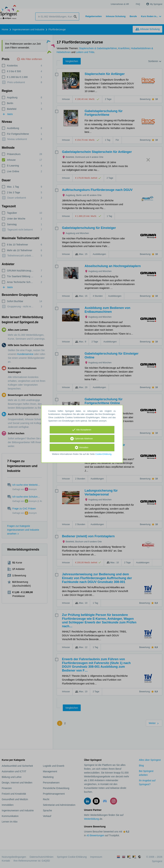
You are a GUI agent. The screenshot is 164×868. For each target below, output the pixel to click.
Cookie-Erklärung (103, 454)
